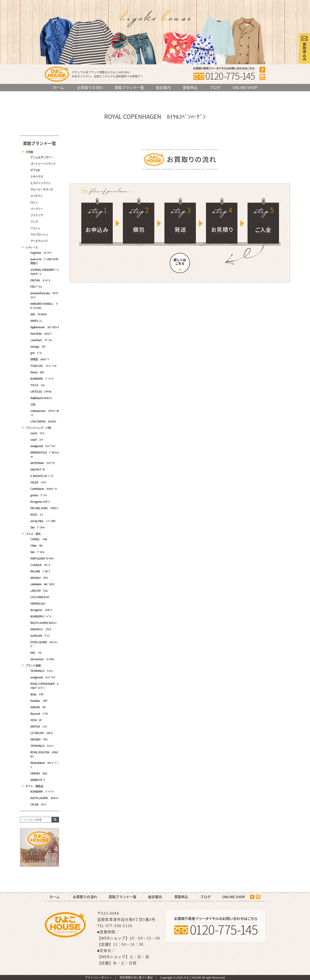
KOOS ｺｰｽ (37, 514)
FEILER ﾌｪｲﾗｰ (38, 482)
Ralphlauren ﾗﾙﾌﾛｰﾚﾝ (41, 398)
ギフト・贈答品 (34, 786)
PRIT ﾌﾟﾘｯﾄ (36, 287)
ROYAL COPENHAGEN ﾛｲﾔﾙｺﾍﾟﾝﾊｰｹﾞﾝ (44, 686)
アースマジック (39, 241)
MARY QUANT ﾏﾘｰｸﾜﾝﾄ (42, 558)
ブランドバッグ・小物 (38, 428)
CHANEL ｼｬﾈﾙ (39, 539)
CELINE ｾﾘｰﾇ (38, 804)
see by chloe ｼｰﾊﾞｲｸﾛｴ (43, 521)
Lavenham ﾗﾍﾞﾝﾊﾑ (41, 340)
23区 (33, 404)
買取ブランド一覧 (129, 87)
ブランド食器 (33, 666)
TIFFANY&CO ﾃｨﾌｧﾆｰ (42, 671)
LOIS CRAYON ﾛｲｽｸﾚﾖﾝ (43, 421)
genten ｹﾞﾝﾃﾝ (38, 495)
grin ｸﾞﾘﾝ (36, 353)
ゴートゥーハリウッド (43, 164)
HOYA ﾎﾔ (36, 720)
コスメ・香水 (33, 534)
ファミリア (37, 215)
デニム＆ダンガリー (42, 157)
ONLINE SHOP (245, 87)
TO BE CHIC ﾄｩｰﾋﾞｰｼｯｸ (43, 366)
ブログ (215, 87)
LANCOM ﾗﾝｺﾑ (39, 591)
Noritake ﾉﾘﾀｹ (39, 701)
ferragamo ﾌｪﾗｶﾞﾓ (40, 502)
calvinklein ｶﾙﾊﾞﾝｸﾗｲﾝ (42, 584)
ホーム (58, 87)
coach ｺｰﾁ (37, 440)
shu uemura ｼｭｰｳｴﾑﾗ (42, 659)
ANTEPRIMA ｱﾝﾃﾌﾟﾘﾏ (42, 463)
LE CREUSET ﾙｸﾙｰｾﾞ (42, 733)
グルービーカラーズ (42, 189)
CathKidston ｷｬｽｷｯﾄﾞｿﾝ (44, 489)
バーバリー (37, 209)
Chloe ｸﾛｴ (36, 546)
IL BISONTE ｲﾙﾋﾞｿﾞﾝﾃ (42, 476)
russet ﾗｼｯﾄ (37, 433)
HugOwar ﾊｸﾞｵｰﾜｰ (41, 253)
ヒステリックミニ (40, 183)
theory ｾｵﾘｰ (37, 372)
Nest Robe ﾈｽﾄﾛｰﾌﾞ (41, 334)
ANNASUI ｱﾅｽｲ (39, 578)
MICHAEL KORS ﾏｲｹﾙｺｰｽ (44, 508)
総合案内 (163, 87)
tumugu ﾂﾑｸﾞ (38, 346)
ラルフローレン (39, 234)
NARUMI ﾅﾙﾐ (38, 707)
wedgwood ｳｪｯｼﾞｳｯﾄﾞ (43, 446)
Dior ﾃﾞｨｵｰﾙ (37, 527)
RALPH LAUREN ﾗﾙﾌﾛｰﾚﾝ (43, 623)
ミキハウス (37, 177)
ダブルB (35, 170)
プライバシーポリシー (99, 977)
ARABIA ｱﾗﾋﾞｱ (38, 780)
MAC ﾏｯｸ (36, 653)
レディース (32, 247)
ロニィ (34, 202)
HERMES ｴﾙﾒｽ (38, 603)
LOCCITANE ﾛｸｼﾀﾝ (40, 597)
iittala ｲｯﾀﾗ (37, 694)
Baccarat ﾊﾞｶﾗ (39, 714)
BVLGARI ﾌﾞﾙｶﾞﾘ (40, 571)
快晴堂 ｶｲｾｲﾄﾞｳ (39, 359)
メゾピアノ (37, 196)
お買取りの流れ (90, 87)
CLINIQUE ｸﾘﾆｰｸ (40, 565)
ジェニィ (35, 228)
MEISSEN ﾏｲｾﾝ (39, 739)
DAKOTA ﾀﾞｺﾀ (37, 469)
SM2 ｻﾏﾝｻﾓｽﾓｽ (39, 314)
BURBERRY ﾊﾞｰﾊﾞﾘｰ (42, 379)
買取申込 (190, 87)
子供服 (29, 152)
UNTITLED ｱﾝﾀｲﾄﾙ (41, 391)
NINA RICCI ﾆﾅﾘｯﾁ (41, 629)
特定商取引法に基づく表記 (136, 977)
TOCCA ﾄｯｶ (37, 385)
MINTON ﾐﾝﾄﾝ (39, 726)
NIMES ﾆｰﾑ (36, 321)
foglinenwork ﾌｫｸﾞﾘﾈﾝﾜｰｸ (45, 327)
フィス (34, 222)
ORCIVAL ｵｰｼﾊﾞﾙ (40, 280)
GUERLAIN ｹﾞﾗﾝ (40, 636)
